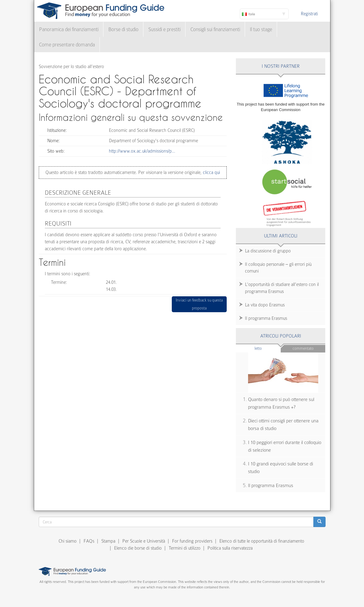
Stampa (108, 541)
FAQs (89, 541)
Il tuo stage (261, 29)
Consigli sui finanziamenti (215, 29)
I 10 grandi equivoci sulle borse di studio (281, 468)
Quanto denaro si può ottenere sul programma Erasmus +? (281, 403)
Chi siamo (68, 541)
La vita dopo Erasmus (265, 305)
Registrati (309, 14)
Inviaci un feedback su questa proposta (199, 304)
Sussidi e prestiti (164, 29)
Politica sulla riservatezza (230, 548)
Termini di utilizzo (185, 548)
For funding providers (192, 541)
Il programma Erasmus (266, 318)
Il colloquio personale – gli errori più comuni (278, 268)
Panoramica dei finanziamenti (69, 29)
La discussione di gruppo (268, 251)
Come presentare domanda (67, 45)
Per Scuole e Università (144, 541)
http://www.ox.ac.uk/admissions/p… (142, 151)
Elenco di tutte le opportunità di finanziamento (262, 541)
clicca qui (211, 172)
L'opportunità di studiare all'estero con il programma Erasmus (282, 288)
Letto (267, 348)
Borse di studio (123, 29)
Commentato (303, 348)
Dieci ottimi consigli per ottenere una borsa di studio (283, 425)
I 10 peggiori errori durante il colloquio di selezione (285, 446)
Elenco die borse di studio (138, 548)
